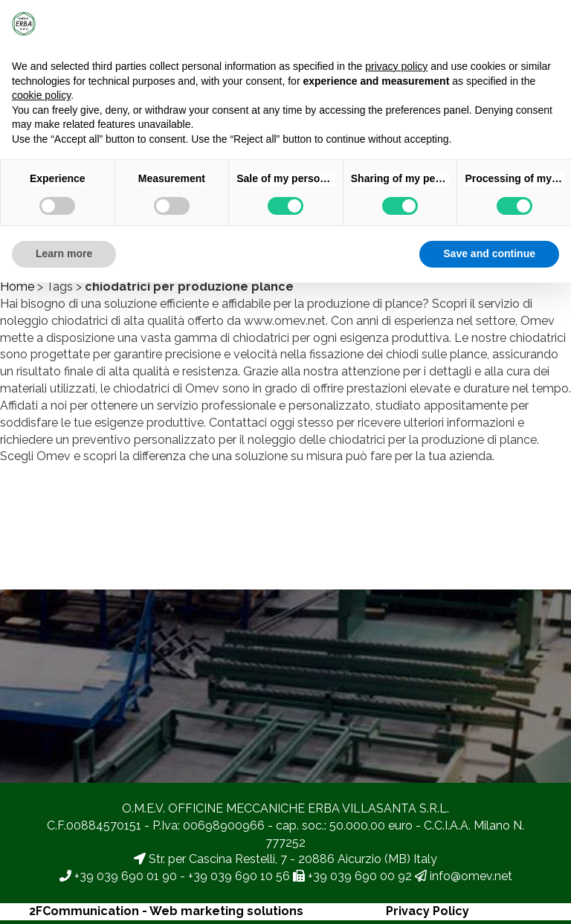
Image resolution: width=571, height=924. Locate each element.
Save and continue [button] (489, 253)
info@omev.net (471, 876)
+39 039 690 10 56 (239, 876)
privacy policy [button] (396, 66)
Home (17, 287)
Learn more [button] (64, 253)
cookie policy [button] (41, 95)
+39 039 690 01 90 (126, 876)
